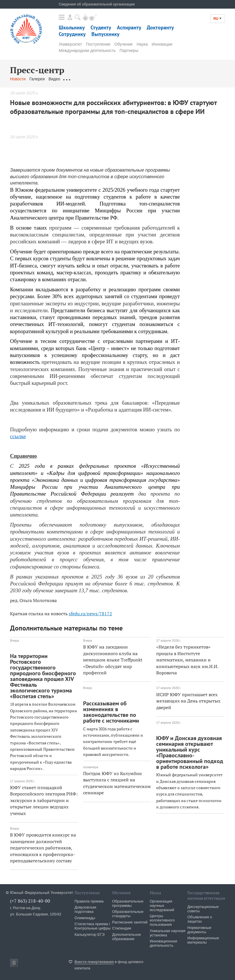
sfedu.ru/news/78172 (90, 614)
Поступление (98, 44)
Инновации (162, 44)
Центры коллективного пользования (162, 920)
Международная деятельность (87, 51)
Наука (142, 44)
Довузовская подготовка (85, 909)
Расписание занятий (130, 922)
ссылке (18, 436)
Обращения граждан (83, 79)
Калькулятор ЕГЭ (90, 935)
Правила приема (89, 901)
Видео (54, 79)
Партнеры (129, 51)
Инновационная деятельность (164, 943)
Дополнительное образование (127, 937)
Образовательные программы (128, 903)
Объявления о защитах (200, 919)
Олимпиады (85, 918)
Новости (18, 79)
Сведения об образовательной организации (97, 4)
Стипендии (122, 928)
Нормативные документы (199, 930)
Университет (70, 44)
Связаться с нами (123, 79)
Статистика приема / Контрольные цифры (93, 926)
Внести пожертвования (94, 962)
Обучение (124, 44)
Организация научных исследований (162, 906)
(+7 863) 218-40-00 (30, 901)
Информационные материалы (203, 940)
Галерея (37, 79)
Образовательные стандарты (128, 914)
